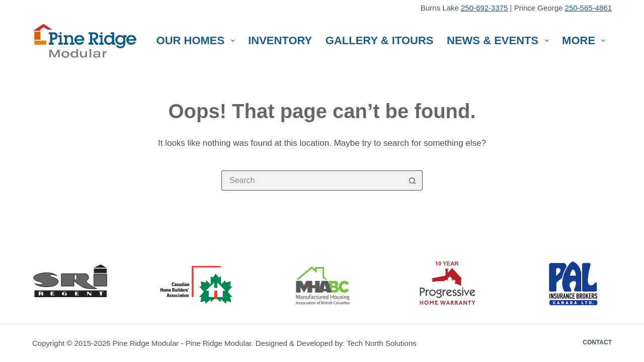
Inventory (280, 40)
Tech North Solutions (381, 343)
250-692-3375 (484, 8)
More (586, 40)
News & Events (500, 40)
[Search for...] (312, 180)
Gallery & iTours (380, 40)
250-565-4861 (588, 8)
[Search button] (413, 180)
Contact (597, 342)
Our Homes (198, 40)
